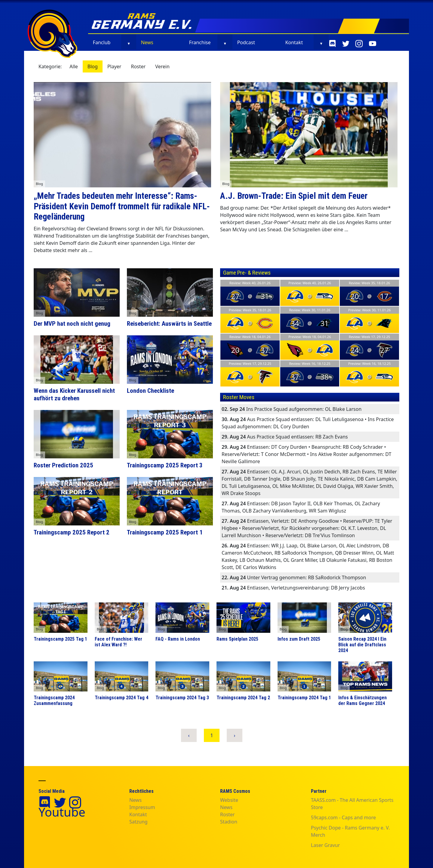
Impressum (142, 807)
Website (229, 800)
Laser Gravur (325, 845)
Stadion (229, 822)
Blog (93, 66)
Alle (74, 66)
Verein (162, 66)
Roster (138, 66)
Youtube (62, 812)
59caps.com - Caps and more (343, 817)
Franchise (200, 42)
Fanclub (102, 42)
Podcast (246, 42)
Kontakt (294, 42)
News (147, 42)
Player (114, 66)
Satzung (138, 822)
